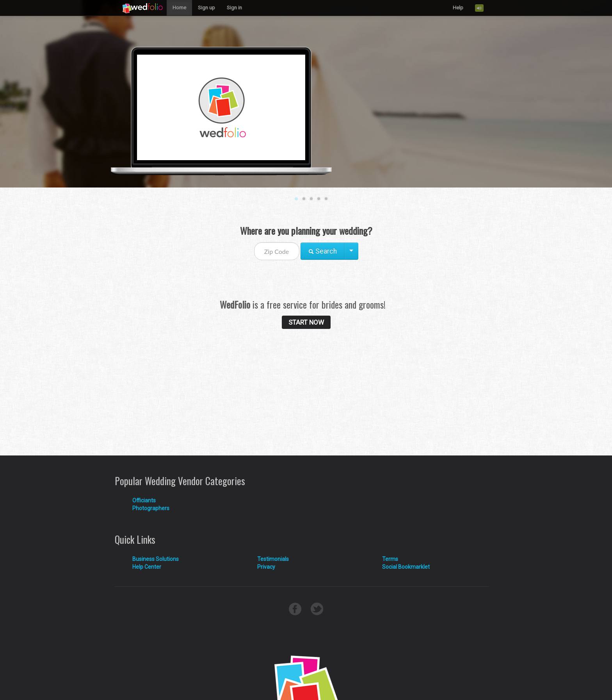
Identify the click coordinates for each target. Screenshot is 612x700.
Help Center (147, 567)
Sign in (234, 8)
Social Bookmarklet (406, 567)
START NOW (306, 322)
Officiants (144, 500)
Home (179, 8)
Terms (390, 559)
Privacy (266, 567)
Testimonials (273, 559)
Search (323, 251)
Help (458, 8)
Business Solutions (156, 559)
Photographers (151, 508)
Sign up (206, 8)
